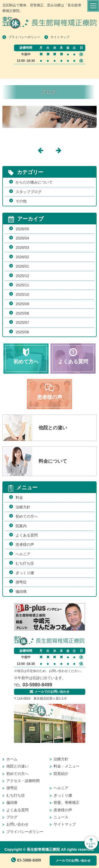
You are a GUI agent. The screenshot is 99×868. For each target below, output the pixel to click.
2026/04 (22, 238)
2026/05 (22, 229)
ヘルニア (23, 554)
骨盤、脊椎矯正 (67, 802)
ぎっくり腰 (25, 573)
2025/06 (22, 332)
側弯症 (21, 582)
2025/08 (22, 313)
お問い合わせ (17, 824)
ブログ (12, 817)
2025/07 (22, 322)
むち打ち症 (25, 563)
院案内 (21, 526)
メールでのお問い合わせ (73, 861)
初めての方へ (27, 516)
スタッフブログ (29, 192)
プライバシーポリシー (24, 37)
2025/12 (22, 276)
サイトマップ (60, 37)
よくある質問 (27, 535)
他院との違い (17, 766)
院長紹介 (61, 774)
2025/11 (22, 285)
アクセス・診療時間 (23, 781)
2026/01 (22, 266)
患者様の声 (25, 544)
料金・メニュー (67, 766)
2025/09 (22, 304)
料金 (19, 498)
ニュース (61, 817)
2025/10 (22, 294)
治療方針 (23, 507)
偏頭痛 (21, 591)
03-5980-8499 (26, 860)
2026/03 (22, 247)
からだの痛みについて (34, 182)
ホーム (12, 759)
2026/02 (22, 257)
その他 (21, 201)
